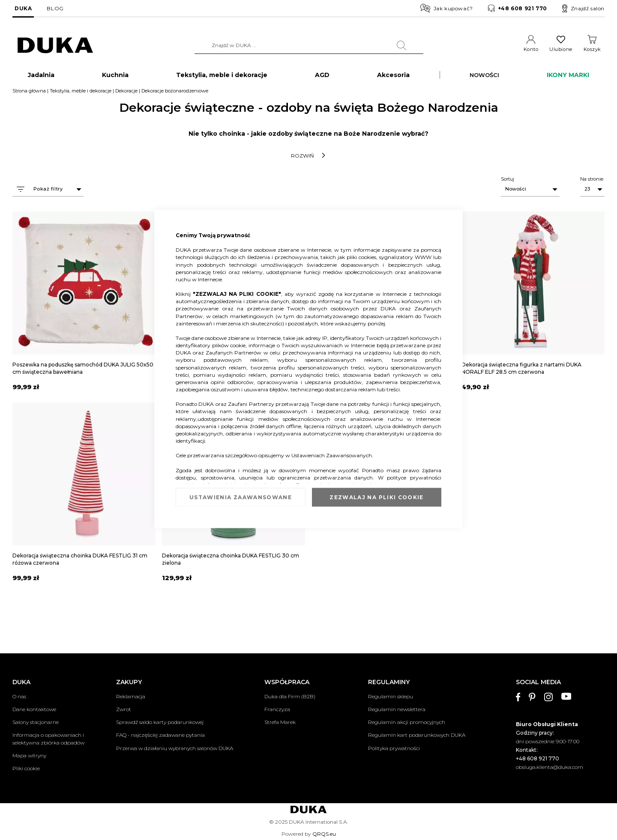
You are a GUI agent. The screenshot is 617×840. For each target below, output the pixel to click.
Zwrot (124, 709)
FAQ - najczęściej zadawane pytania (160, 735)
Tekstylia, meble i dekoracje (81, 91)
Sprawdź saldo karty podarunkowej (160, 722)
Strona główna (29, 91)
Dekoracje (126, 91)
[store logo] (55, 46)
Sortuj (508, 179)
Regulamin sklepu (391, 696)
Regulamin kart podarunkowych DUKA (417, 735)
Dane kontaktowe (34, 709)
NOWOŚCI (484, 75)
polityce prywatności (414, 477)
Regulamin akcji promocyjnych (407, 722)
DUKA (23, 8)
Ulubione (561, 49)
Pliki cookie (26, 768)
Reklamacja (131, 696)
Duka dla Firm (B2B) (290, 696)
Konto (531, 49)
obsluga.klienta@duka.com (550, 767)
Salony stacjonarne (36, 722)
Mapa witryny (29, 755)
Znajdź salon (583, 9)
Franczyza (277, 709)
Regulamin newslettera (397, 709)
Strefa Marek (280, 722)
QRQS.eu (324, 834)
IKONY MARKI (568, 75)
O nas (19, 696)
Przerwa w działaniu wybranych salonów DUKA (175, 748)
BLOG (55, 8)
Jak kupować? (447, 8)
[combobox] (309, 45)
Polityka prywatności (394, 748)
